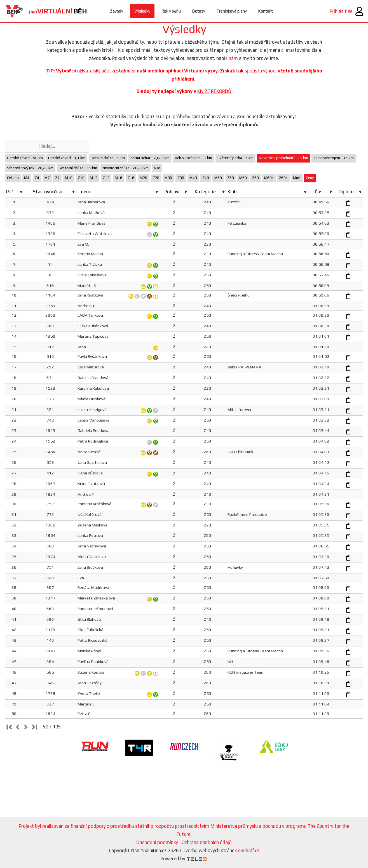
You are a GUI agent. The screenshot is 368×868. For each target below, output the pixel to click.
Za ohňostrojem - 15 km (334, 158)
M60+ (269, 178)
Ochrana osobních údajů (207, 842)
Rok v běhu (171, 11)
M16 (119, 178)
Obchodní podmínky (157, 842)
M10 (69, 178)
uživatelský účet (94, 71)
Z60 (256, 178)
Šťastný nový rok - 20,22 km (30, 168)
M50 (218, 178)
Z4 (37, 178)
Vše (157, 168)
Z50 (231, 178)
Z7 (57, 178)
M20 (143, 178)
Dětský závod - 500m (25, 158)
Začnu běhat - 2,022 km (150, 158)
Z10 (81, 178)
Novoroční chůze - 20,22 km (126, 168)
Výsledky (142, 11)
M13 (94, 178)
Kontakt (265, 11)
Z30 (181, 178)
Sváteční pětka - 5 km (235, 158)
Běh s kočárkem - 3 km (194, 158)
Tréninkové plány (232, 11)
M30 (168, 178)
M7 (47, 178)
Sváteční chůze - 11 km (78, 168)
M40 (193, 178)
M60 (243, 178)
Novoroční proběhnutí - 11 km (283, 158)
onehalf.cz (249, 850)
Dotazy (199, 11)
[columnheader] (15, 192)
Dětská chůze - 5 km (108, 158)
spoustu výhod (260, 71)
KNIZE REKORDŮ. (215, 91)
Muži (297, 178)
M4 (27, 178)
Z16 (131, 178)
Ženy (310, 178)
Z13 (106, 178)
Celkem (13, 178)
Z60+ (283, 178)
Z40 (206, 178)
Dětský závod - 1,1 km (67, 158)
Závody (117, 11)
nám (233, 58)
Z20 (156, 178)
